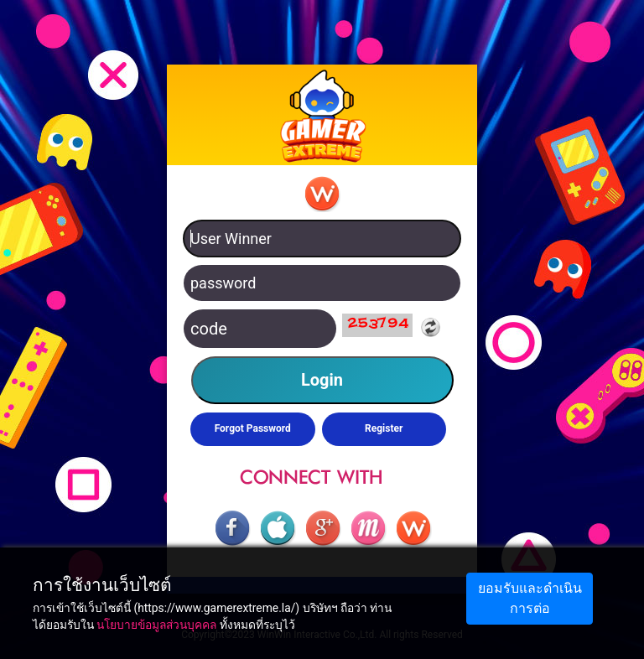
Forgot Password (253, 428)
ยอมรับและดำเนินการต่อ (530, 598)
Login (322, 380)
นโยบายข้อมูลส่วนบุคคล (156, 625)
